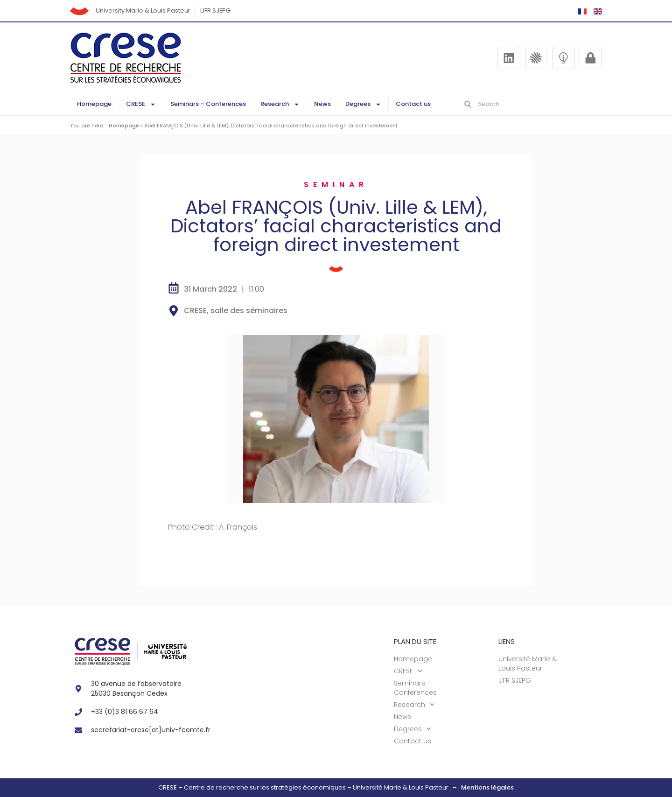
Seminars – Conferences (208, 104)
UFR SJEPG (216, 10)
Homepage (94, 104)
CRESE (141, 104)
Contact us (413, 104)
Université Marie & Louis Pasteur (528, 664)
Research (280, 104)
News (322, 104)
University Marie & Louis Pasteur (143, 10)
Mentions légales (487, 787)
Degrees (363, 104)
